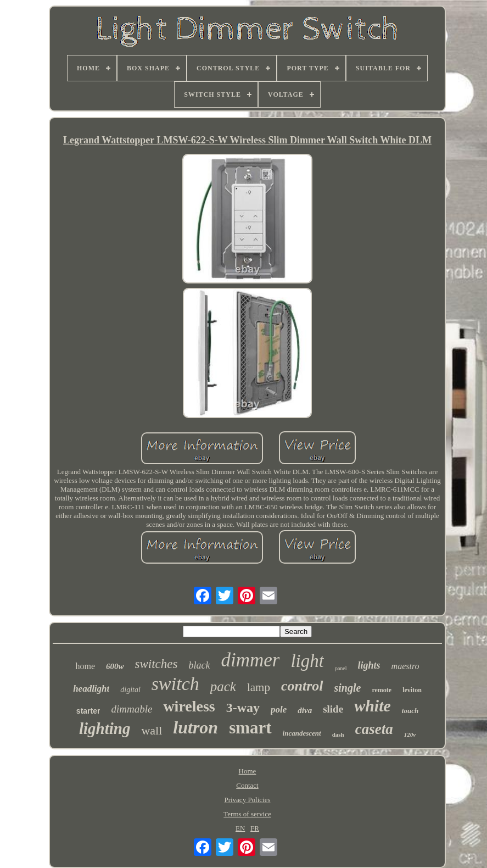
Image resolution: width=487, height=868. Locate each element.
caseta (374, 729)
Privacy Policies (247, 800)
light (307, 661)
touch (410, 711)
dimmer (250, 660)
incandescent (302, 733)
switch (175, 684)
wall (152, 730)
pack (223, 686)
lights (369, 665)
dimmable (131, 709)
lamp (259, 687)
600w (115, 666)
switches (156, 664)
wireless (189, 706)
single (348, 688)
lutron (195, 727)
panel (341, 668)
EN (240, 828)
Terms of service (247, 814)
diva (305, 710)
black (199, 665)
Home (248, 771)
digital (130, 690)
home (85, 666)
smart (250, 728)
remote (382, 690)
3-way (243, 708)
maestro (405, 666)
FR (255, 828)
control (302, 686)
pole (279, 710)
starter (88, 711)
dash (338, 735)
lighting (105, 728)
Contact (247, 785)
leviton (412, 690)
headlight (91, 689)
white (373, 706)
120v (410, 735)
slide (333, 709)
